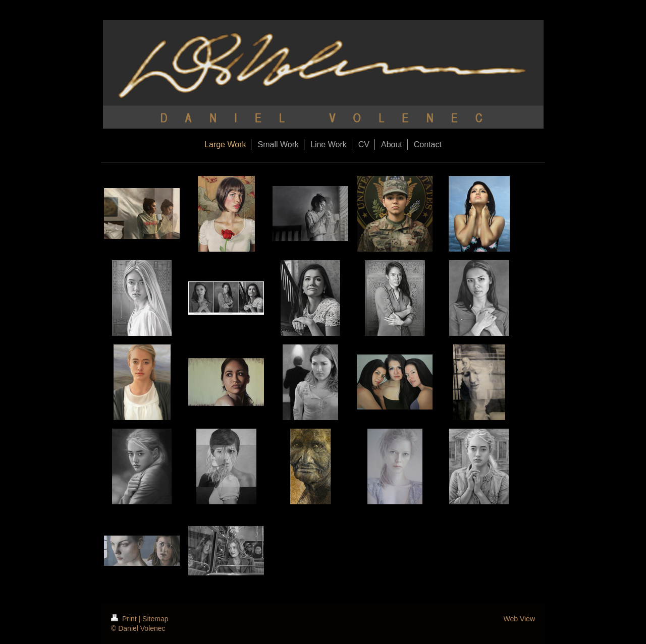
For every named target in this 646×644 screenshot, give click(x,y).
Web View (519, 619)
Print (125, 619)
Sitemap (155, 619)
